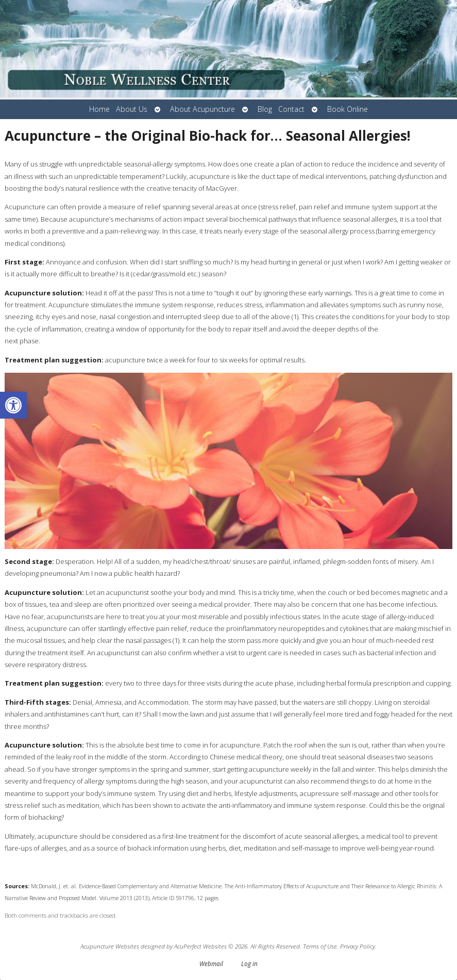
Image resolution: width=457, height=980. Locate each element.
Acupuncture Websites (110, 946)
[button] (13, 405)
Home (99, 109)
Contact (291, 109)
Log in (249, 964)
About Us (132, 109)
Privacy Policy (358, 946)
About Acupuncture (202, 109)
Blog (265, 109)
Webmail (211, 964)
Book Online (348, 109)
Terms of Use (320, 946)
